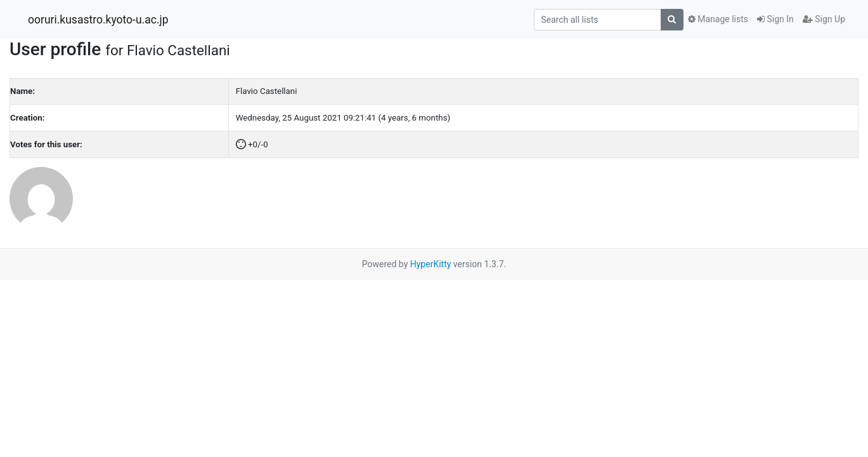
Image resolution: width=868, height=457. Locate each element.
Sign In (775, 19)
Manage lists (718, 19)
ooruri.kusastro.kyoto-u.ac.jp (98, 20)
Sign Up (824, 19)
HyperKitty (431, 264)
